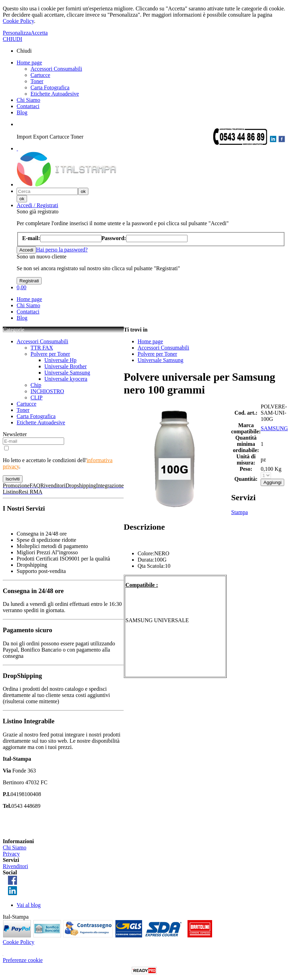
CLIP (37, 398)
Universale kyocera (66, 379)
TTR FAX (42, 348)
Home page (29, 63)
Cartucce (40, 75)
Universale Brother (66, 366)
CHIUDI (12, 39)
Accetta (39, 33)
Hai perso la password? (62, 250)
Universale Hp (60, 360)
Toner (37, 81)
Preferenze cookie (23, 960)
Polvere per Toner (50, 354)
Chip (36, 385)
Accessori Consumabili (56, 69)
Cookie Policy (18, 21)
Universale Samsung (67, 373)
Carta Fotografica (50, 87)
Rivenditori (15, 866)
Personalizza (17, 33)
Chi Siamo (28, 100)
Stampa (239, 512)
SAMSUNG (274, 428)
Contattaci (28, 106)
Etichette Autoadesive (55, 94)
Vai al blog (29, 905)
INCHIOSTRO (47, 391)
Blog (22, 112)
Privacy (11, 854)
